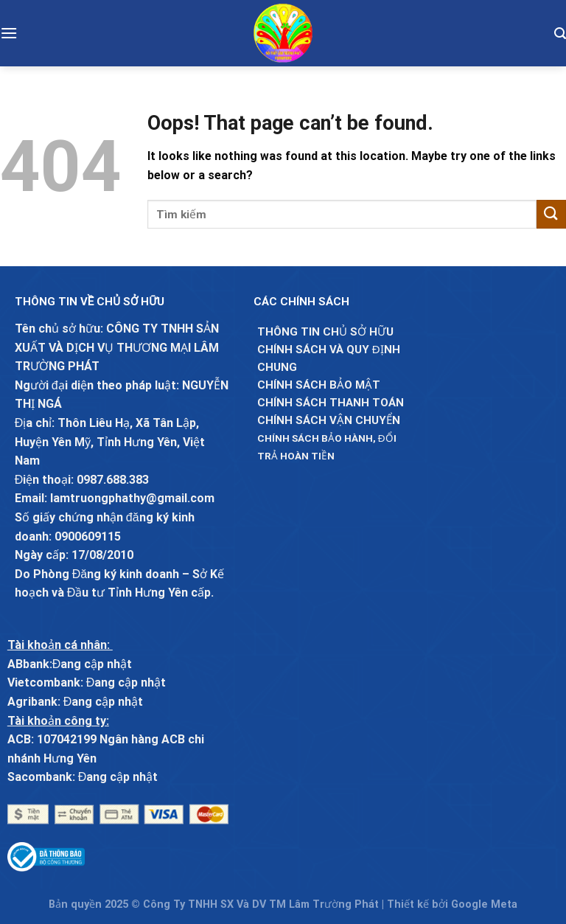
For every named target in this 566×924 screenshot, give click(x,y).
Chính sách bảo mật (319, 385)
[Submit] (551, 214)
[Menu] (9, 33)
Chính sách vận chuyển (329, 420)
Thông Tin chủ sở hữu (325, 332)
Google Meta (484, 904)
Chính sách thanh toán (331, 403)
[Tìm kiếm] (560, 33)
